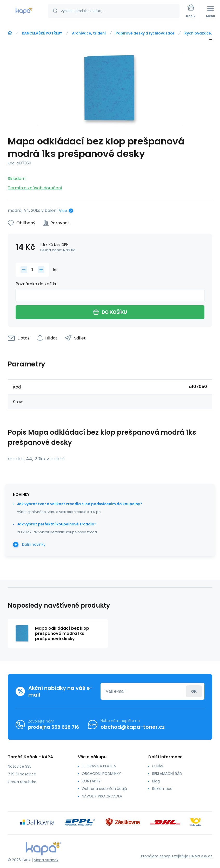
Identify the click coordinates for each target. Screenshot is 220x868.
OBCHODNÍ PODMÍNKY (101, 774)
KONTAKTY (91, 781)
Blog (156, 781)
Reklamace (162, 789)
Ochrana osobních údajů (104, 789)
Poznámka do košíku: (37, 284)
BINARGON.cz (201, 856)
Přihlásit (194, 691)
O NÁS (158, 766)
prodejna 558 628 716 (54, 727)
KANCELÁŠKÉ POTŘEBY (42, 33)
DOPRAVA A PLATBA (99, 766)
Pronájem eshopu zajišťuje (165, 856)
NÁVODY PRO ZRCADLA (102, 796)
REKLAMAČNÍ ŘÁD (167, 774)
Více (63, 211)
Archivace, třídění (89, 33)
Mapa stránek (46, 860)
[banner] (24, 11)
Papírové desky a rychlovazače (145, 33)
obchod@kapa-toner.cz (133, 727)
